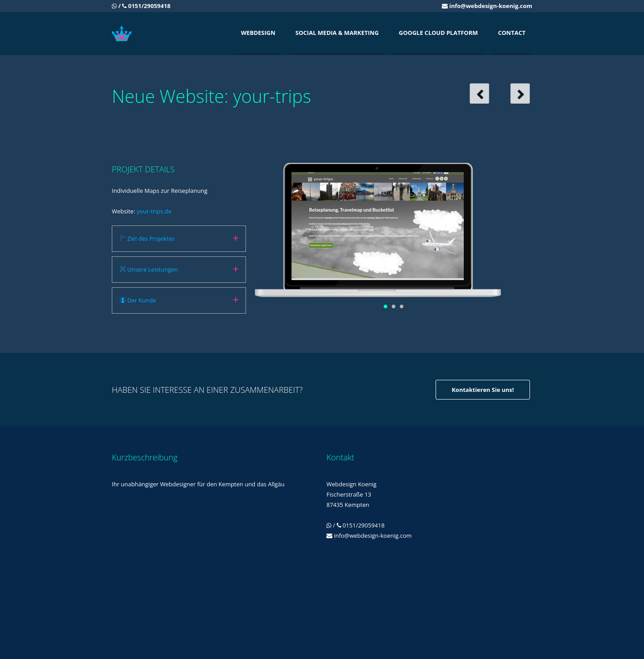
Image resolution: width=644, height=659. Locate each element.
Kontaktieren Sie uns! (483, 390)
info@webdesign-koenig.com (491, 6)
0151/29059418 (364, 525)
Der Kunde (138, 300)
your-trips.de (154, 211)
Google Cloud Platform (439, 33)
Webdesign (258, 33)
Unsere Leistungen (149, 269)
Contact (512, 33)
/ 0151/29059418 (141, 6)
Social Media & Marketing (337, 33)
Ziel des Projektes (147, 238)
